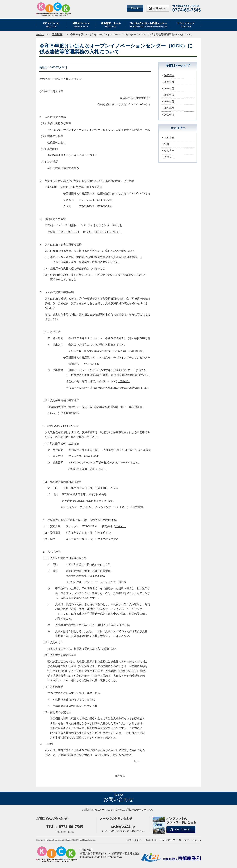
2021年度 (169, 101)
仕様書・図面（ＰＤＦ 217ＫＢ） (102, 232)
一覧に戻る (118, 776)
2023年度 (169, 88)
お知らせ (169, 137)
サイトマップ (167, 840)
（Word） (124, 381)
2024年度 (169, 82)
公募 (167, 144)
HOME (40, 34)
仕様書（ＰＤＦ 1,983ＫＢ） (64, 232)
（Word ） (143, 375)
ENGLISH (135, 8)
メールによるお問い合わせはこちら (124, 831)
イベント (169, 157)
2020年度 (169, 108)
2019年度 (169, 115)
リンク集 (184, 840)
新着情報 (57, 34)
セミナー (169, 150)
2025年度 (169, 75)
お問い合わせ (158, 8)
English (197, 840)
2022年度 (169, 95)
